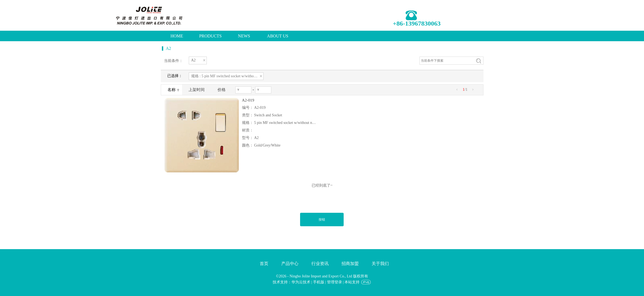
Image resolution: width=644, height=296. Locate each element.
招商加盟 (350, 264)
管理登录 (335, 282)
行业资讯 (320, 264)
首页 (264, 264)
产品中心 (290, 264)
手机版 (319, 282)
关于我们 (380, 264)
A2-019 (248, 100)
